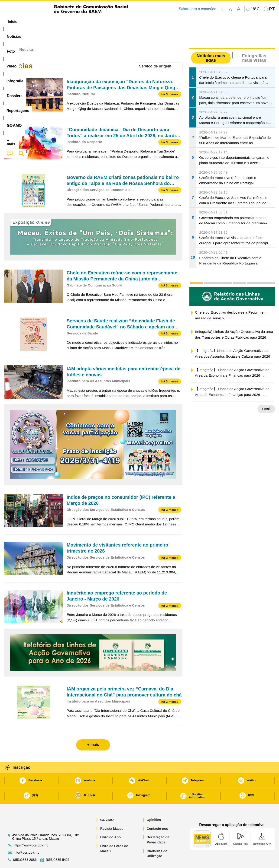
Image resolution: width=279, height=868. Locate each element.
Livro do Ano (110, 823)
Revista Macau (112, 814)
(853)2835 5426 (58, 846)
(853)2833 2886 (25, 846)
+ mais (266, 395)
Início (9, 35)
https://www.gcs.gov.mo (31, 831)
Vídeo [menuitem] (75, 22)
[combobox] (160, 52)
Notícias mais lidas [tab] (211, 44)
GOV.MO (107, 806)
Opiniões (154, 806)
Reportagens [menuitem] (151, 22)
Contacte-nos (157, 814)
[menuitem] (35, 22)
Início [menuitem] (13, 22)
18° (255, 9)
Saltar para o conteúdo (198, 9)
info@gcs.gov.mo (26, 838)
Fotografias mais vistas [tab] (254, 44)
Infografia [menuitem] (97, 22)
